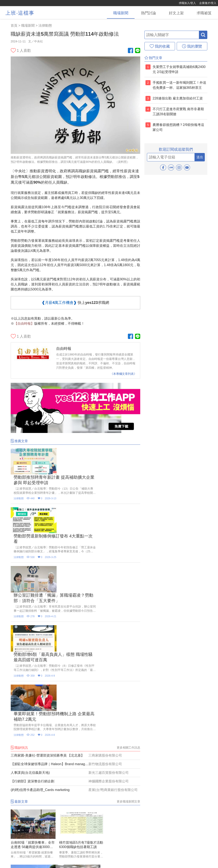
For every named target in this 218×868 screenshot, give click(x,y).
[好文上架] (175, 13)
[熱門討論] (147, 13)
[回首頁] (17, 3)
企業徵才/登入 (208, 3)
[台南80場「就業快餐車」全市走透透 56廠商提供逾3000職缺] (31, 703)
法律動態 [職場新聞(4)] (45, 25)
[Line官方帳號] (138, 51)
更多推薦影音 (131, 795)
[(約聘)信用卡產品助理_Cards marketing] (75, 658)
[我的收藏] (160, 46)
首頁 (14, 25)
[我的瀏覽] (192, 46)
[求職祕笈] (204, 13)
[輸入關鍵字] (172, 35)
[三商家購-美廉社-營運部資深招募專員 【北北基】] (75, 624)
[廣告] (75, 432)
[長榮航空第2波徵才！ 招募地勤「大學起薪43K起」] (75, 758)
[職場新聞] (118, 13)
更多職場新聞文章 (128, 670)
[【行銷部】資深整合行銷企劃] (75, 650)
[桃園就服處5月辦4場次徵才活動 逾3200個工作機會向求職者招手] (31, 758)
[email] (171, 157)
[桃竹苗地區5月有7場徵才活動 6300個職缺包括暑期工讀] (75, 703)
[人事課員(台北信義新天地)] (75, 641)
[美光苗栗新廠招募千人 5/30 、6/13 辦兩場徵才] (120, 758)
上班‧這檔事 (20, 13)
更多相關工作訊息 (128, 616)
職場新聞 (28, 25)
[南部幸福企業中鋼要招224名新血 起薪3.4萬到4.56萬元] (120, 703)
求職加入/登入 (187, 3)
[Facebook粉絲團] (130, 51)
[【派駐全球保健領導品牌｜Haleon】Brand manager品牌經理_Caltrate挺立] (75, 632)
